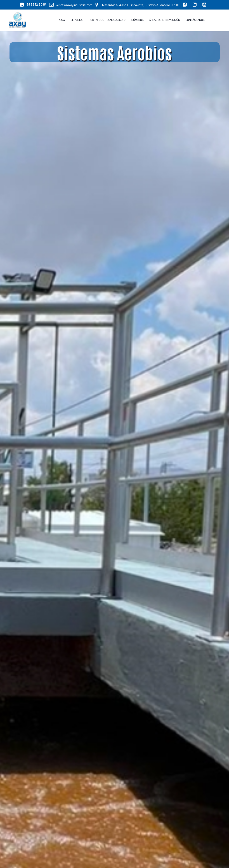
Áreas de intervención (165, 20)
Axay (62, 20)
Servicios (77, 20)
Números (138, 20)
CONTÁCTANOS (195, 20)
